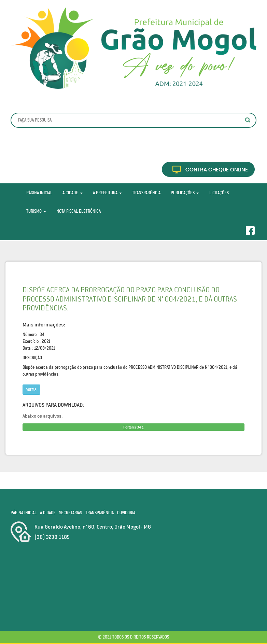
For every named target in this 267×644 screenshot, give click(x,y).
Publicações (185, 193)
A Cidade (73, 193)
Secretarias (71, 513)
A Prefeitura (107, 193)
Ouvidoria (126, 513)
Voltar (31, 390)
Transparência (146, 193)
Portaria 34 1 (133, 427)
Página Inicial (39, 193)
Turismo (36, 211)
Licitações (219, 193)
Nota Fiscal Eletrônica (79, 211)
